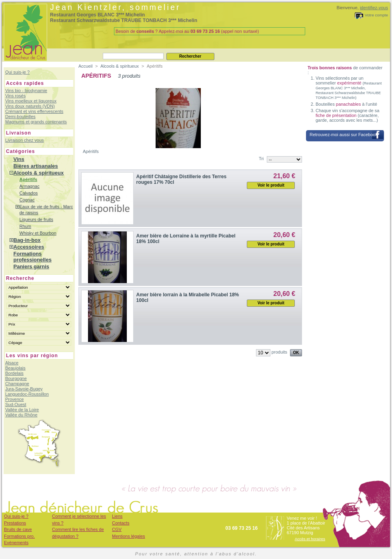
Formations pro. (19, 536)
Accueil (85, 66)
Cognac (27, 200)
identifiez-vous (374, 8)
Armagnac (30, 186)
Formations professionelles (33, 257)
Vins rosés (15, 96)
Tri (261, 159)
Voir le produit (271, 185)
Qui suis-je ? (17, 72)
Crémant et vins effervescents (34, 111)
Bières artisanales (36, 166)
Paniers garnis (32, 266)
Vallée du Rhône (21, 415)
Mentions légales (129, 536)
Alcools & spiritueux (39, 173)
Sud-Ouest (16, 404)
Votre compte (376, 15)
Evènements (16, 543)
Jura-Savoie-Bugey (24, 389)
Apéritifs (29, 179)
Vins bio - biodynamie (26, 90)
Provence (14, 399)
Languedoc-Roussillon (27, 394)
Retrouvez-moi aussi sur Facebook (344, 135)
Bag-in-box (27, 240)
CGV (117, 529)
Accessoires (29, 247)
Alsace (12, 363)
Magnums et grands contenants (36, 122)
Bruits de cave (18, 529)
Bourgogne (16, 378)
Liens (117, 516)
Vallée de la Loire (22, 410)
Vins (19, 159)
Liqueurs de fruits (36, 219)
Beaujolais (15, 368)
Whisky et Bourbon (38, 233)
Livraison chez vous (25, 140)
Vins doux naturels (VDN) (30, 106)
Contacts (121, 523)
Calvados (29, 193)
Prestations (15, 523)
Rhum (25, 226)
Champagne (17, 384)
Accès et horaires (310, 539)
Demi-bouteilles (20, 117)
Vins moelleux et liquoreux (31, 101)
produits (279, 352)
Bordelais (14, 373)
